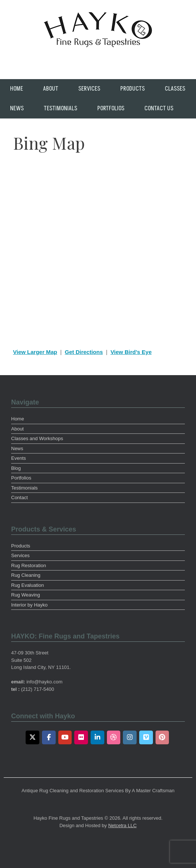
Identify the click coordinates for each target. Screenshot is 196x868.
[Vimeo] (146, 738)
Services (89, 89)
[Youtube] (65, 738)
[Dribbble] (114, 738)
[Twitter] (32, 738)
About (51, 89)
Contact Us (159, 108)
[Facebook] (49, 738)
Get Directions (84, 352)
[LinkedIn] (97, 738)
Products (133, 89)
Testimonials (61, 108)
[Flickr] (81, 738)
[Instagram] (130, 738)
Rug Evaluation (27, 585)
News (17, 108)
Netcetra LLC (122, 825)
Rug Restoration (29, 565)
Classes (175, 89)
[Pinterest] (162, 738)
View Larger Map (35, 352)
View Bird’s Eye (131, 352)
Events (19, 458)
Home (17, 89)
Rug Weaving (26, 595)
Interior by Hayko (29, 605)
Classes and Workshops (37, 438)
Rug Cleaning (26, 575)
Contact (19, 498)
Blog (16, 468)
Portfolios (111, 108)
